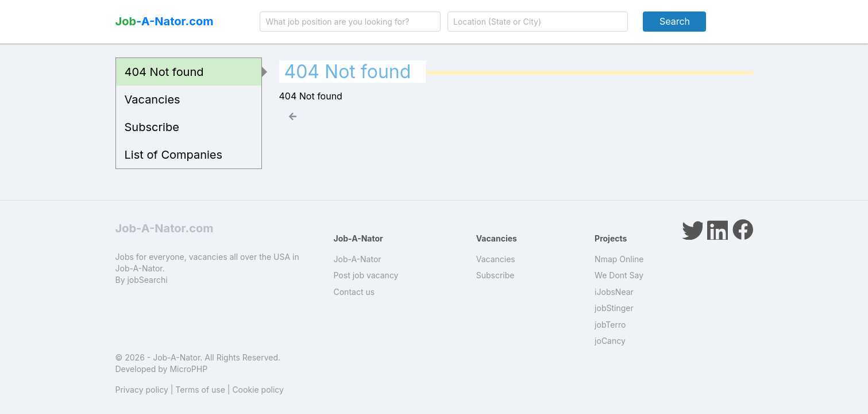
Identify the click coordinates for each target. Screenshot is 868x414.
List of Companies (174, 155)
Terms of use (200, 390)
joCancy (610, 341)
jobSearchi (147, 280)
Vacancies (153, 99)
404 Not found (164, 72)
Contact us (354, 292)
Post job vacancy (366, 275)
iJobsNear (614, 292)
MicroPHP (188, 369)
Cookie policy (258, 390)
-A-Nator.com (165, 21)
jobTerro (610, 325)
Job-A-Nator (358, 259)
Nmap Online (619, 259)
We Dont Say (619, 275)
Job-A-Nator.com (165, 228)
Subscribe (152, 127)
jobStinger (614, 308)
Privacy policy (142, 390)
